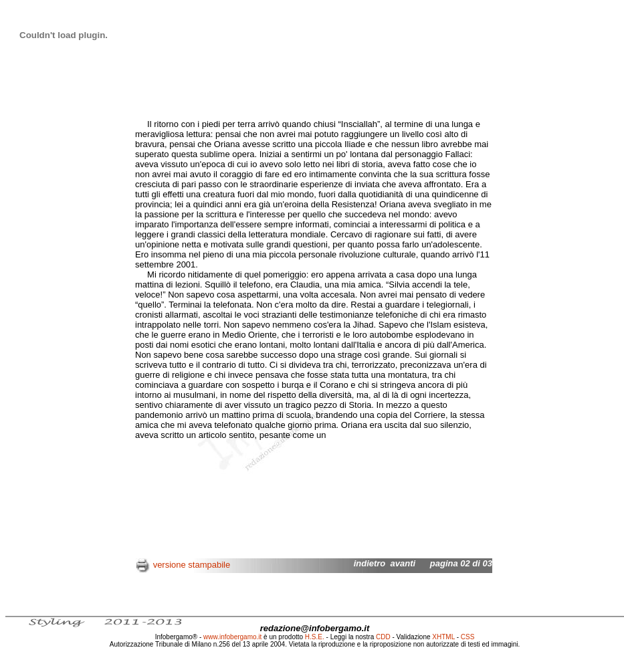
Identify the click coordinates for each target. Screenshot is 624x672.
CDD (383, 637)
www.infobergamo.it (232, 637)
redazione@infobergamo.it (315, 628)
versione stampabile (192, 565)
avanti (403, 563)
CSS (468, 637)
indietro (370, 563)
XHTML (443, 637)
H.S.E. (315, 637)
